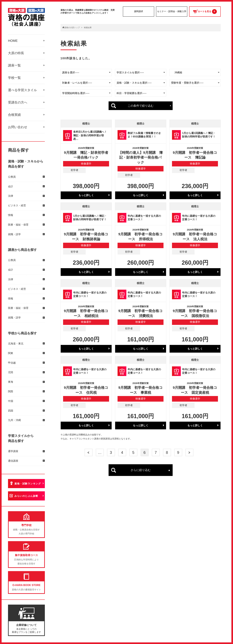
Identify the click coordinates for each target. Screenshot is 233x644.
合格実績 (14, 115)
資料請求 (139, 11)
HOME (13, 41)
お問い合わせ (18, 127)
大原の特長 (16, 53)
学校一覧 (14, 78)
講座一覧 (14, 65)
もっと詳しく (86, 195)
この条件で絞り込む (141, 106)
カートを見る (205, 12)
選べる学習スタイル (22, 90)
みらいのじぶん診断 (26, 496)
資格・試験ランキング (28, 484)
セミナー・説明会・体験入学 (172, 11)
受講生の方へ (18, 102)
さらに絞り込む (141, 470)
